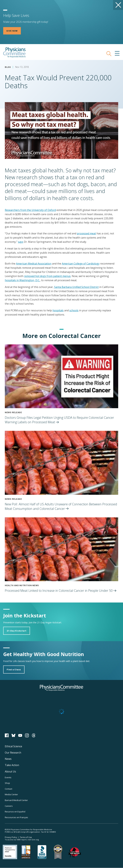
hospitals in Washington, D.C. (22, 280)
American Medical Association (34, 264)
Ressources (16, 817)
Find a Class (14, 669)
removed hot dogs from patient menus (47, 276)
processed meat (86, 233)
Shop (7, 783)
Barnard (16, 800)
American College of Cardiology (81, 264)
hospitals (58, 310)
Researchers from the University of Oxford (30, 210)
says (21, 242)
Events (8, 777)
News (8, 759)
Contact (8, 789)
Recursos (15, 812)
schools (74, 310)
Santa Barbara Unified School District (76, 287)
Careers (9, 806)
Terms (26, 837)
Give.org (35, 840)
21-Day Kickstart (17, 631)
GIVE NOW (12, 31)
